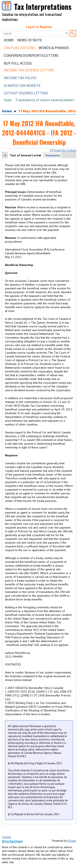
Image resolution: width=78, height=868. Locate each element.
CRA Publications (19, 48)
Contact (6, 837)
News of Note (30, 40)
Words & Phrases (54, 48)
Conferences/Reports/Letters (31, 56)
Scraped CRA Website (22, 86)
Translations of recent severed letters (45, 100)
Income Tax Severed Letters (29, 70)
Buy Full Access (18, 63)
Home (9, 40)
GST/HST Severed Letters (26, 93)
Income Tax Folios (20, 78)
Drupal (72, 841)
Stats (8, 100)
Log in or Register (39, 27)
